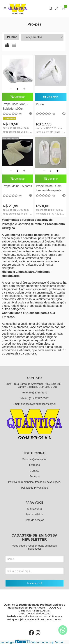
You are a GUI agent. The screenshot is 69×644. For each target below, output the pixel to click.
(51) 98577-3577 (39, 398)
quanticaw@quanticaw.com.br (39, 404)
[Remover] (11, 89)
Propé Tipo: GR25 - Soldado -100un (15, 106)
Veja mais (51, 97)
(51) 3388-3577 (38, 393)
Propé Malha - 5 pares (17, 186)
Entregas (35, 465)
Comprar (17, 97)
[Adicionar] (24, 89)
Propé (40, 104)
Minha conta (34, 509)
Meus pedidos (35, 514)
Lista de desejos (34, 520)
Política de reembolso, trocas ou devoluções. (34, 482)
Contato (34, 471)
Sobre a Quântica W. (34, 459)
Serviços (34, 476)
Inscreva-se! (34, 583)
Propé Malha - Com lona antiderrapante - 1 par (49, 189)
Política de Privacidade (34, 488)
